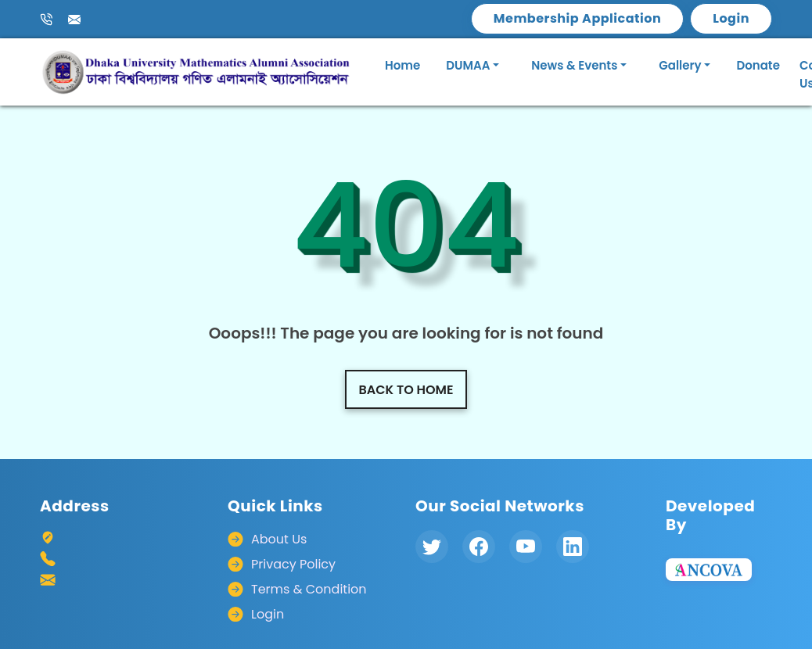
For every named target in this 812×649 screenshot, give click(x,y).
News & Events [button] (574, 65)
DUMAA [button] (468, 65)
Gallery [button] (680, 65)
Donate (758, 65)
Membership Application (577, 18)
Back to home (406, 390)
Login (731, 18)
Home (402, 65)
